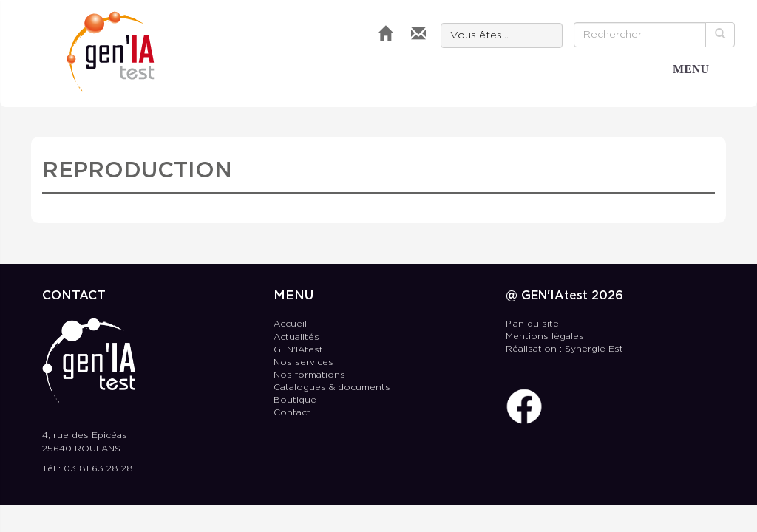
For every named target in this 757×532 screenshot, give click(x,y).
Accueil (290, 324)
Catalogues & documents (332, 388)
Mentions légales (545, 337)
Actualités (296, 337)
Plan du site (532, 324)
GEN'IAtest (111, 51)
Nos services (303, 362)
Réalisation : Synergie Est (564, 349)
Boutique (295, 400)
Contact (292, 413)
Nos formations (309, 375)
